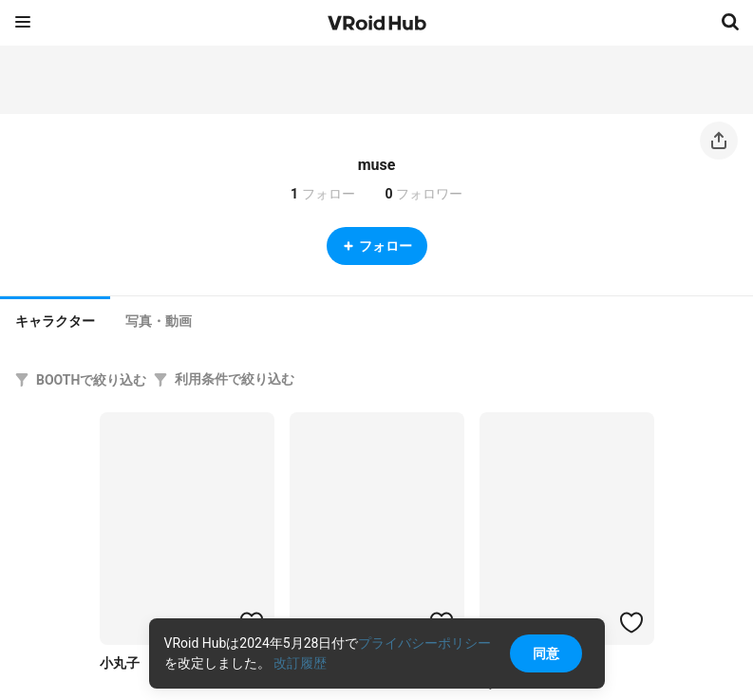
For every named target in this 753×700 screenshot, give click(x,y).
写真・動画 (159, 321)
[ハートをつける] (631, 622)
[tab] (55, 319)
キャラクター (55, 321)
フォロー (377, 246)
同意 (546, 653)
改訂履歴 (300, 663)
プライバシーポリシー (424, 643)
